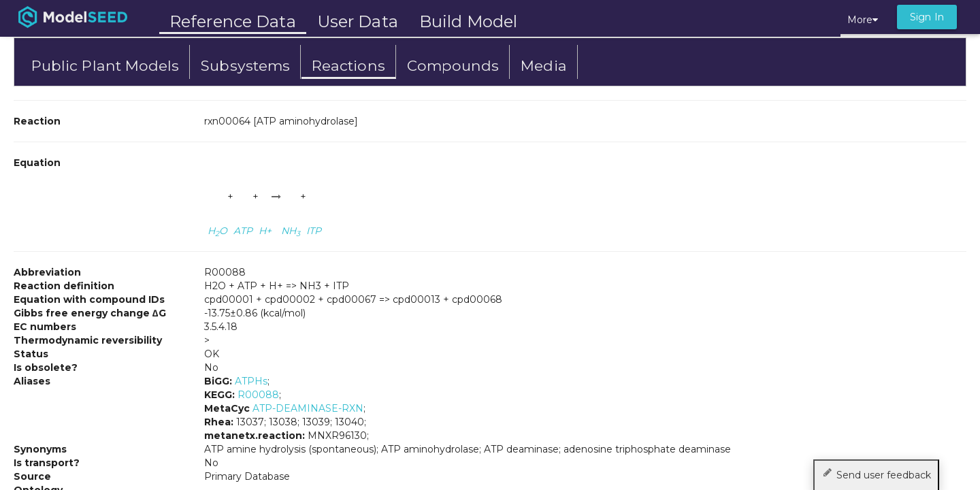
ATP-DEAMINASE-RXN (308, 408)
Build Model (468, 21)
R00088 (258, 395)
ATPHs (251, 381)
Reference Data (233, 21)
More (863, 20)
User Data (358, 21)
